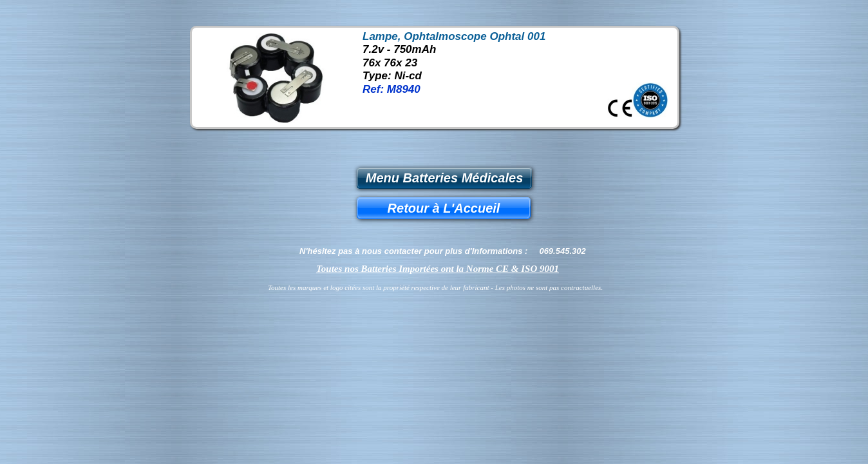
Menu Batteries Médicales (445, 178)
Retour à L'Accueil (444, 208)
